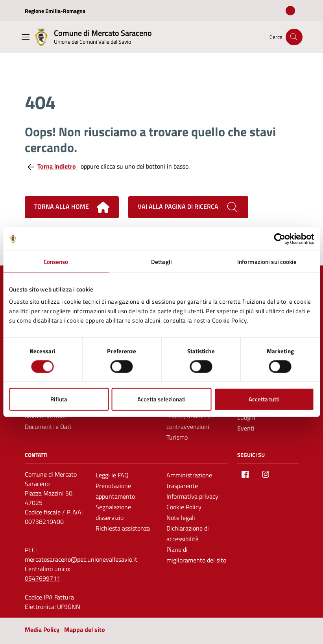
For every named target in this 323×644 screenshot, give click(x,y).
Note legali (181, 518)
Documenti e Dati (48, 427)
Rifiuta (59, 399)
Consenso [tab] (56, 261)
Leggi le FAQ (112, 475)
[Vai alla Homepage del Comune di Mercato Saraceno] (92, 37)
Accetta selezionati (161, 399)
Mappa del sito (85, 629)
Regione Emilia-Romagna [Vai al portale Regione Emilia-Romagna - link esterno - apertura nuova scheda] (55, 11)
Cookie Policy (184, 507)
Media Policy (42, 629)
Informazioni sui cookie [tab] (267, 261)
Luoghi (246, 418)
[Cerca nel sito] (294, 37)
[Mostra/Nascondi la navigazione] (26, 37)
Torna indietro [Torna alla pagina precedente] (53, 166)
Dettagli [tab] (161, 261)
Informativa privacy (192, 496)
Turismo (177, 437)
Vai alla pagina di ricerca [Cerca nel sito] (188, 207)
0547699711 (42, 578)
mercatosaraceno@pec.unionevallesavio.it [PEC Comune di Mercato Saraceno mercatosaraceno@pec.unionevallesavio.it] (81, 559)
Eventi (246, 428)
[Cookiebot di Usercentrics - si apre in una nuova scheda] (280, 239)
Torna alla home (72, 207)
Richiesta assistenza (123, 528)
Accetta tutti (264, 399)
